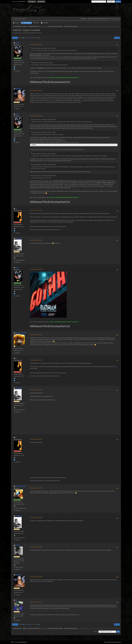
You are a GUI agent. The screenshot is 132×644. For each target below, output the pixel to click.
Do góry (15, 624)
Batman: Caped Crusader (36, 43)
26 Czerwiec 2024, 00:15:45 (36, 390)
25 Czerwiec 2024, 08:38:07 (36, 45)
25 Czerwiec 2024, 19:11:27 (36, 240)
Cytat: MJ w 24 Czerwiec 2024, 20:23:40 (43, 63)
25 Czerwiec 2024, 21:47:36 (36, 360)
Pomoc (106, 642)
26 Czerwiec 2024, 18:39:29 (36, 547)
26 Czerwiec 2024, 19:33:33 (36, 602)
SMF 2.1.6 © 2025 (15, 642)
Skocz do (96, 632)
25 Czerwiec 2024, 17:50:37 (36, 210)
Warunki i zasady (112, 642)
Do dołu (15, 38)
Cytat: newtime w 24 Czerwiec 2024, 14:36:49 (44, 48)
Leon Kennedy (51, 26)
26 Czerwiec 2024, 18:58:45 (36, 577)
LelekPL (60, 26)
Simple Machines (23, 642)
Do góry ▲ (119, 642)
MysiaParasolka (21, 333)
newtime (18, 89)
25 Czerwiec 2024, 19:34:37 (36, 269)
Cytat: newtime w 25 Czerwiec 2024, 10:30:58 (44, 120)
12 (37, 38)
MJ (16, 600)
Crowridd (19, 238)
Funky (18, 545)
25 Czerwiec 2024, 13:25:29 (36, 116)
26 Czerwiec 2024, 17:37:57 (36, 488)
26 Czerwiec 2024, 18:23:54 (36, 518)
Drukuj (117, 38)
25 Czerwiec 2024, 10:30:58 (36, 91)
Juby (56, 26)
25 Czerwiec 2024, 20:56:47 (36, 335)
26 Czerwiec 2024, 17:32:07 (36, 439)
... (27, 38)
